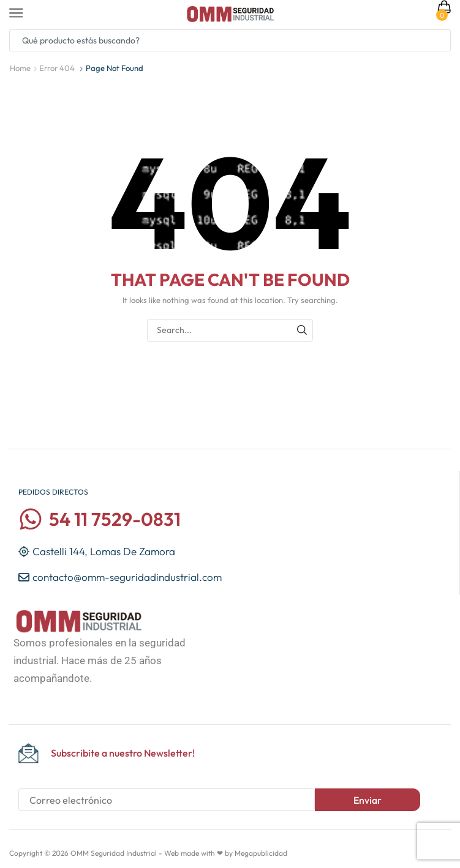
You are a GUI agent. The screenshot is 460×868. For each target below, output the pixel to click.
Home (20, 68)
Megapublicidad (261, 853)
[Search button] (440, 40)
